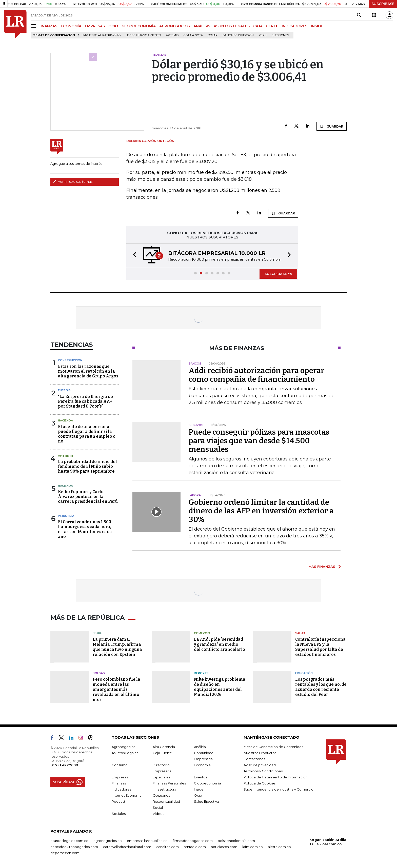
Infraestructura (164, 789)
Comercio (202, 633)
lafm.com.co (253, 847)
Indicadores (121, 789)
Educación (304, 673)
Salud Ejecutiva (206, 801)
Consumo (120, 765)
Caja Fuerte (162, 753)
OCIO (113, 26)
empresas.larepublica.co (147, 841)
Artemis (172, 35)
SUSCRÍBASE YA (278, 274)
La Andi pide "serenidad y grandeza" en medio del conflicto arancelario (220, 644)
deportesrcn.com (65, 853)
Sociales (119, 814)
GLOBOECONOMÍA (139, 26)
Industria (66, 516)
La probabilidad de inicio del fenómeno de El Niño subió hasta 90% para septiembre (87, 466)
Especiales (161, 777)
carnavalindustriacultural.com (127, 847)
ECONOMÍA (71, 26)
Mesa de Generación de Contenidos (273, 747)
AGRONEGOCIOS (175, 26)
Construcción (70, 360)
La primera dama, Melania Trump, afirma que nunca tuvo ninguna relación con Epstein (117, 647)
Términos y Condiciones (263, 771)
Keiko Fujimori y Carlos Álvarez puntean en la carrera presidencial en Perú (88, 497)
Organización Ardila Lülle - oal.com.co (328, 842)
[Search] (359, 15)
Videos (158, 814)
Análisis (200, 747)
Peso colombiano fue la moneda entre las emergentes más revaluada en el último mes (116, 689)
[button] (133, 255)
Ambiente (66, 456)
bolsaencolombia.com (236, 841)
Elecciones (280, 35)
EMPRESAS (95, 26)
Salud (300, 633)
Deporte (201, 673)
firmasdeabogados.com (193, 841)
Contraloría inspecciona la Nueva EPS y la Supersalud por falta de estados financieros (320, 647)
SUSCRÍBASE (383, 4)
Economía (202, 765)
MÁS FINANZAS (322, 567)
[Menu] (35, 26)
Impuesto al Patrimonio (102, 35)
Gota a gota (193, 35)
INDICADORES (295, 26)
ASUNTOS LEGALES (232, 26)
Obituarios (161, 795)
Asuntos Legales (125, 753)
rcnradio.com (195, 847)
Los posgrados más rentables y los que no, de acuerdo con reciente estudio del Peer (321, 687)
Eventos (201, 777)
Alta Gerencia (164, 747)
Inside (199, 789)
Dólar (213, 35)
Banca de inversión (238, 35)
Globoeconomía (207, 783)
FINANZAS (48, 26)
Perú (263, 35)
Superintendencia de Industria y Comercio (279, 789)
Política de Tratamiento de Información (276, 777)
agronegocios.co (108, 841)
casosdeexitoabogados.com (74, 847)
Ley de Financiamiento (143, 35)
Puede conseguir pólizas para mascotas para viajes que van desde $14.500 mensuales (259, 441)
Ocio (198, 795)
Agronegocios (123, 747)
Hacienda (65, 420)
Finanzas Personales (169, 783)
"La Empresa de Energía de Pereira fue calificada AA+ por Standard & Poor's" (85, 401)
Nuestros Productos (260, 753)
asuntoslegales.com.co (69, 841)
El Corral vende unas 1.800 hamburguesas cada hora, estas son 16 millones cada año (85, 529)
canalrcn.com (167, 847)
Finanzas (119, 783)
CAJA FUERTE (266, 26)
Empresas (120, 777)
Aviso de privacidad (260, 765)
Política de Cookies (260, 783)
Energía (64, 390)
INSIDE (317, 26)
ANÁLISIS (202, 26)
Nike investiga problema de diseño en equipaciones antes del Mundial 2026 (220, 687)
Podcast (118, 801)
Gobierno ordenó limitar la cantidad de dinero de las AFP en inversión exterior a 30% (261, 511)
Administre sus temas (73, 181)
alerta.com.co (279, 847)
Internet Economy (126, 795)
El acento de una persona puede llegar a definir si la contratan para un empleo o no (87, 434)
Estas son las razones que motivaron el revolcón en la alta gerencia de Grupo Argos (88, 371)
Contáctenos (254, 759)
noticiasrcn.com (224, 847)
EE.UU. (97, 633)
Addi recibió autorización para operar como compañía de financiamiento (256, 375)
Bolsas (99, 673)
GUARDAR (332, 126)
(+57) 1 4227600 (64, 765)
